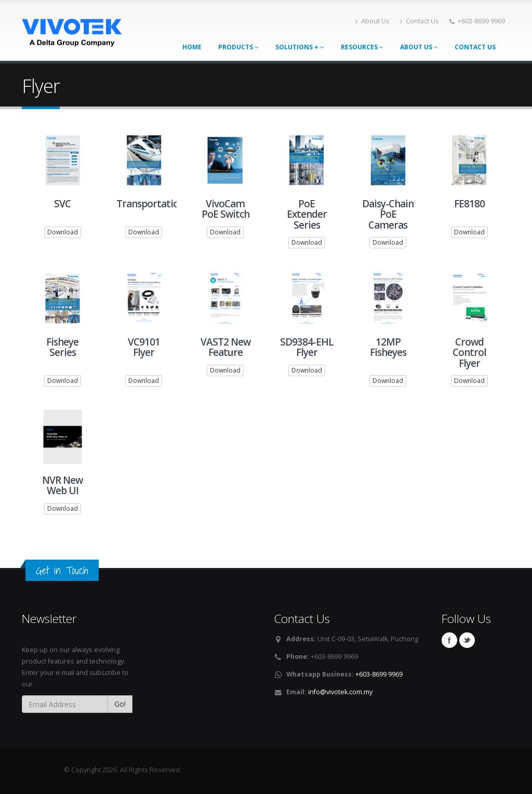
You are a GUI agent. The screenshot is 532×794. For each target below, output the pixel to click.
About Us (373, 21)
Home (192, 47)
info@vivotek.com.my (340, 692)
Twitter (467, 640)
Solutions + (300, 47)
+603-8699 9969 (379, 674)
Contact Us (420, 21)
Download (63, 233)
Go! (120, 704)
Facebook (449, 640)
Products (238, 47)
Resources (362, 47)
